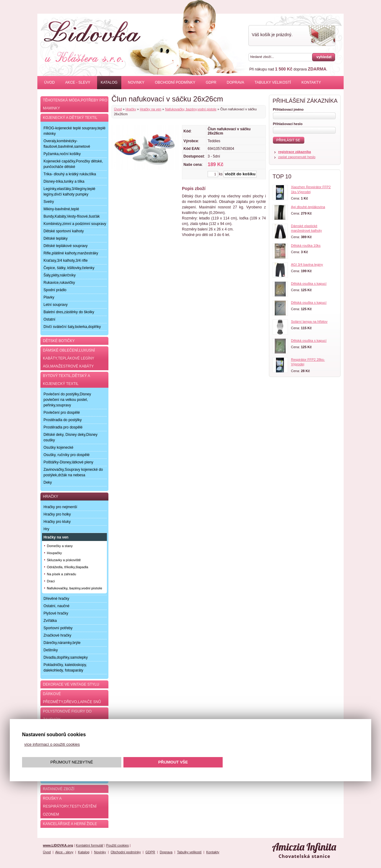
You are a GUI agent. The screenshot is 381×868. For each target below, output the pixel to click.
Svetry (49, 202)
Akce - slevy (78, 82)
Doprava (235, 82)
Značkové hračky (57, 635)
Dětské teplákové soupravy (66, 246)
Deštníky (51, 650)
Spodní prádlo (55, 290)
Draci (51, 581)
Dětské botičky (59, 341)
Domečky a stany (60, 546)
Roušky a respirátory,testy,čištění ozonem (70, 806)
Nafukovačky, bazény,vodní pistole (191, 109)
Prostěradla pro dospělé (63, 427)
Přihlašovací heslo (288, 124)
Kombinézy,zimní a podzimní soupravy (75, 224)
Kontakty (311, 82)
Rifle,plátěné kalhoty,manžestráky (71, 253)
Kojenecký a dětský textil (70, 118)
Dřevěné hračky (56, 599)
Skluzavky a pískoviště (64, 560)
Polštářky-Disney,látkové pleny (68, 462)
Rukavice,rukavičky (59, 283)
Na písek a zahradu (61, 574)
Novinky (136, 82)
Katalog (109, 82)
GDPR (211, 82)
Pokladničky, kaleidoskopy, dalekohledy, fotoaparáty (65, 668)
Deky (48, 482)
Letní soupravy (56, 305)
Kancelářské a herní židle (70, 824)
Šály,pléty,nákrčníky (60, 275)
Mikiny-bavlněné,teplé (61, 209)
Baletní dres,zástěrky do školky (69, 312)
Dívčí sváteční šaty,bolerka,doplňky (72, 327)
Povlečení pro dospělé (62, 413)
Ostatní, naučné (57, 606)
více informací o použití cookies (52, 744)
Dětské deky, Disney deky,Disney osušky (70, 437)
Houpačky (54, 553)
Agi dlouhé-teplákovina (308, 207)
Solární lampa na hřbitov (309, 322)
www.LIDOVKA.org (58, 845)
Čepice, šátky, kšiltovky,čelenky (69, 268)
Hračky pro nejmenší (60, 507)
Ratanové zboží (59, 789)
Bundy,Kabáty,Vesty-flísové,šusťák (72, 216)
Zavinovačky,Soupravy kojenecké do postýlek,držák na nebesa (73, 472)
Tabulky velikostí (273, 82)
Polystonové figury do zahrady (67, 715)
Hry (46, 529)
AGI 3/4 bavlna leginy (307, 265)
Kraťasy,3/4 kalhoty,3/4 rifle (66, 261)
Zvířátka (50, 621)
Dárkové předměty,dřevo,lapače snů (72, 698)
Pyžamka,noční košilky (62, 154)
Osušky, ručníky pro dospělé (67, 455)
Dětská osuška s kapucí (309, 284)
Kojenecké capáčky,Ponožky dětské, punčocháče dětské (73, 164)
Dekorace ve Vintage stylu (71, 684)
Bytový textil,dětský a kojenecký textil (66, 380)
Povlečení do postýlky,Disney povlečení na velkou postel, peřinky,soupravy (67, 400)
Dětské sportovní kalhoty (64, 231)
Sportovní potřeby (58, 628)
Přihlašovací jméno (288, 109)
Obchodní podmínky (175, 82)
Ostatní (49, 319)
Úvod (49, 82)
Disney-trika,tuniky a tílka (64, 181)
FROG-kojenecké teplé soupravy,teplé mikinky (75, 131)
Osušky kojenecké (58, 447)
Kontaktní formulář (90, 845)
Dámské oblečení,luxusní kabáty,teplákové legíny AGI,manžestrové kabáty (69, 358)
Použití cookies (117, 845)
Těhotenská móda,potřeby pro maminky (75, 104)
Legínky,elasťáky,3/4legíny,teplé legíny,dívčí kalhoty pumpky (69, 192)
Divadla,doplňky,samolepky (66, 657)
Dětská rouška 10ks (306, 246)
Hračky (131, 109)
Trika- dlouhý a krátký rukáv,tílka (70, 174)
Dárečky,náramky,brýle (62, 643)
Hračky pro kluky (57, 522)
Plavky (49, 297)
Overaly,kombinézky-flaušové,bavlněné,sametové (67, 144)
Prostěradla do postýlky (63, 420)
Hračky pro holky (57, 514)
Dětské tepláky (56, 238)
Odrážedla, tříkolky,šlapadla (68, 567)
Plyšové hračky (56, 613)
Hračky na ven (150, 109)
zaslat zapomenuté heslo (297, 157)
